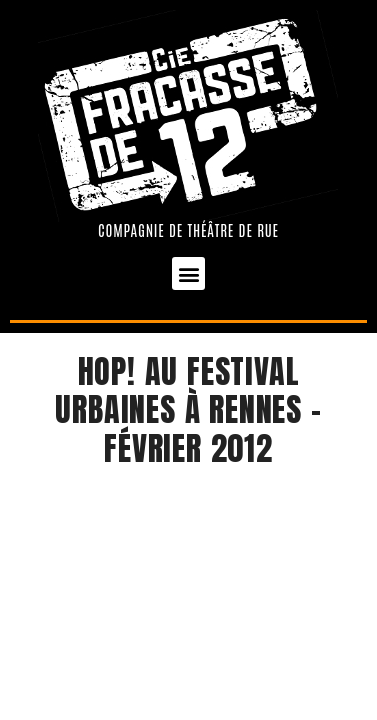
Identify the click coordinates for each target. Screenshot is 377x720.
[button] (188, 273)
